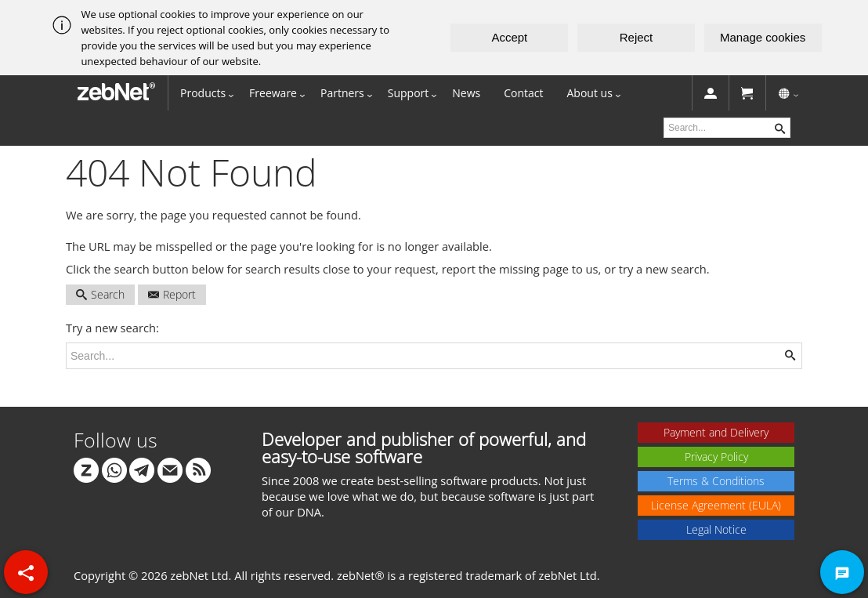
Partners (342, 93)
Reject (637, 37)
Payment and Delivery (716, 432)
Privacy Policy (716, 457)
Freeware (273, 93)
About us (590, 93)
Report (172, 294)
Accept (509, 37)
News (466, 93)
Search (100, 294)
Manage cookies (763, 37)
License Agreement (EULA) (716, 505)
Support (409, 93)
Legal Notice (716, 529)
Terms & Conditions (716, 481)
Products (203, 93)
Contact (523, 93)
